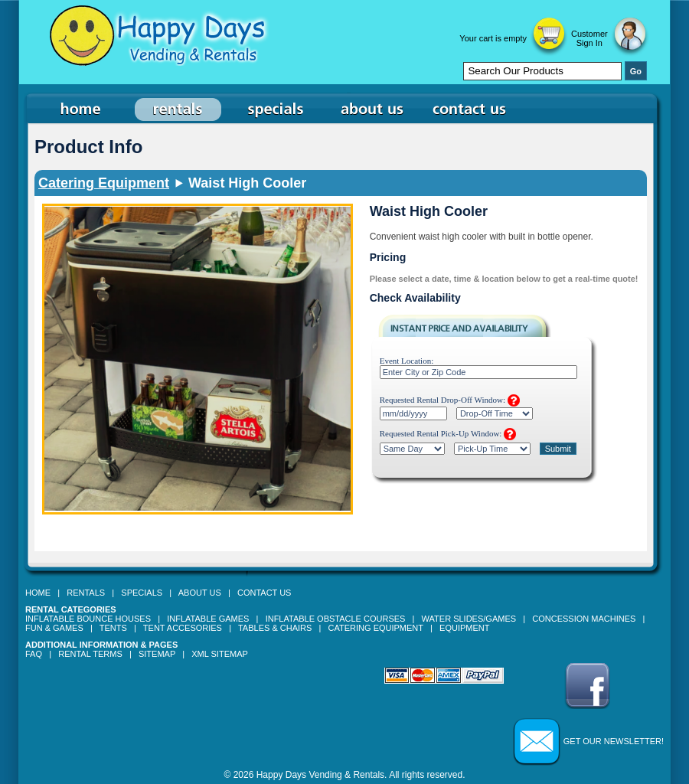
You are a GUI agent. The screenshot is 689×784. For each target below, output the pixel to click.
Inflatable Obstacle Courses (336, 619)
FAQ (34, 654)
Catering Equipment (104, 183)
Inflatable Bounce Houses (88, 619)
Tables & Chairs (275, 628)
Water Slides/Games (469, 619)
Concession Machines (584, 619)
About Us (200, 593)
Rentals (86, 593)
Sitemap (157, 654)
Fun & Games (54, 628)
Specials (142, 593)
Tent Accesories (183, 628)
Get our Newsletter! (614, 741)
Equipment (464, 628)
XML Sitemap (220, 654)
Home (38, 593)
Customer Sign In (589, 38)
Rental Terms (90, 654)
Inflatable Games (208, 619)
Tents (113, 628)
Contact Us (264, 593)
